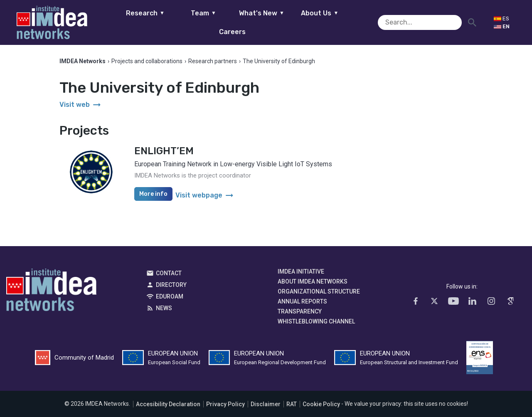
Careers (365, 22)
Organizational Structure (319, 292)
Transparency (300, 312)
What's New (248, 22)
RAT (292, 404)
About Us (307, 22)
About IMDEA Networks (313, 282)
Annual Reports (302, 302)
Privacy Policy (225, 404)
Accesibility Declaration (168, 404)
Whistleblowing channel (316, 322)
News (164, 308)
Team (190, 22)
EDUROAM (170, 297)
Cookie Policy (321, 404)
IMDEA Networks (51, 292)
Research (132, 22)
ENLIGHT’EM (164, 151)
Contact (169, 274)
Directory (171, 285)
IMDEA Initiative (301, 272)
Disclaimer (266, 404)
